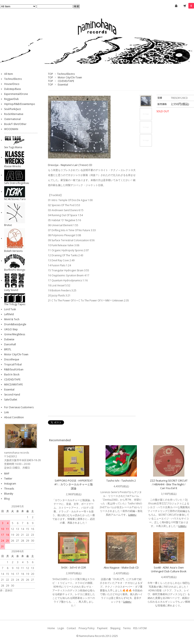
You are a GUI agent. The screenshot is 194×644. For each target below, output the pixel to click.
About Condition (14, 417)
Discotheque (12, 359)
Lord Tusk (10, 309)
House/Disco (12, 84)
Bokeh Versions (13, 251)
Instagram (10, 484)
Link (6, 412)
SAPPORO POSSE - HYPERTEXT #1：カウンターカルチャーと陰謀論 (74, 484)
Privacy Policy (87, 628)
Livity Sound (11, 290)
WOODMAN (11, 129)
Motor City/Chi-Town (70, 77)
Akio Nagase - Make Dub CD (121, 567)
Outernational (12, 119)
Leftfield (9, 314)
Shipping (115, 628)
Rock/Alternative (14, 114)
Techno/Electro (66, 74)
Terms (127, 628)
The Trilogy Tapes (15, 304)
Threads (9, 489)
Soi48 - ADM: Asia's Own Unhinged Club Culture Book (169, 569)
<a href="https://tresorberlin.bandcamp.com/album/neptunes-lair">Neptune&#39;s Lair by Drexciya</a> (90, 362)
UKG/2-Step (11, 329)
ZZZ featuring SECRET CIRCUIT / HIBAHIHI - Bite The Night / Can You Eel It (169, 484)
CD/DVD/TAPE (66, 81)
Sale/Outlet (11, 400)
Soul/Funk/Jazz (13, 109)
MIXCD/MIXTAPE (13, 384)
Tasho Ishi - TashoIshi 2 (121, 481)
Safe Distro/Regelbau (17, 183)
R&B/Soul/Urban (14, 369)
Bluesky (9, 494)
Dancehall (10, 344)
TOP (50, 74)
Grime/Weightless (15, 334)
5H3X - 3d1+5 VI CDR (74, 567)
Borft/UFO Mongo (15, 270)
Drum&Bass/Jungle (15, 324)
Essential (63, 85)
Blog (7, 499)
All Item (9, 74)
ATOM (143, 628)
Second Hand (12, 395)
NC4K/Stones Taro (15, 199)
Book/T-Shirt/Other (15, 124)
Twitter (8, 479)
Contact (71, 628)
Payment (102, 628)
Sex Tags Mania (13, 147)
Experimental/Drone (16, 94)
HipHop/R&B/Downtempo (20, 104)
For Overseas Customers (19, 407)
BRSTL (8, 349)
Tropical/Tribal (13, 364)
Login (61, 628)
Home (51, 628)
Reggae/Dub (11, 99)
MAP (7, 474)
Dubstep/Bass (13, 89)
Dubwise (9, 339)
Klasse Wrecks (13, 166)
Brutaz (8, 225)
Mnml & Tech (12, 319)
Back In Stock (12, 374)
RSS (135, 628)
